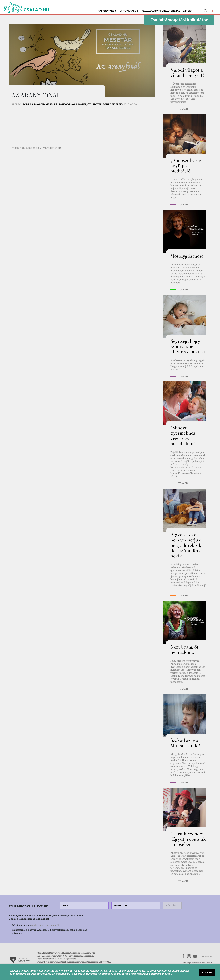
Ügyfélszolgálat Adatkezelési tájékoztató (57, 959)
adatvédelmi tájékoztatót (45, 925)
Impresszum (207, 956)
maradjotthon (52, 148)
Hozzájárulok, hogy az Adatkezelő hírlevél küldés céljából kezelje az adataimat (50, 932)
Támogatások (107, 11)
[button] (198, 11)
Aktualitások (129, 11)
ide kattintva (154, 974)
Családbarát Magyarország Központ (167, 11)
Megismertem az (36, 925)
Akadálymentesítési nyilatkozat (197, 962)
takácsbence (30, 148)
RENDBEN (207, 972)
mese (15, 148)
